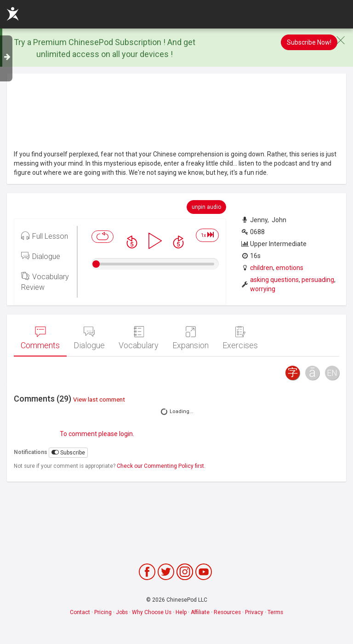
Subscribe (68, 452)
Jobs (122, 612)
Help (181, 612)
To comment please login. (97, 434)
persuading (318, 280)
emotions (290, 268)
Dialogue (41, 256)
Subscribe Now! (309, 42)
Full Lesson (45, 236)
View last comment (99, 399)
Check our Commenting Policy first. (161, 466)
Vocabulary (139, 338)
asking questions (274, 280)
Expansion (191, 338)
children (262, 268)
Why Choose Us (152, 612)
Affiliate (200, 612)
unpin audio (206, 207)
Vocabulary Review (45, 281)
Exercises (240, 338)
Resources (227, 612)
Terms (275, 612)
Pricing (103, 612)
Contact (80, 612)
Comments (40, 338)
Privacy (254, 612)
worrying (263, 289)
